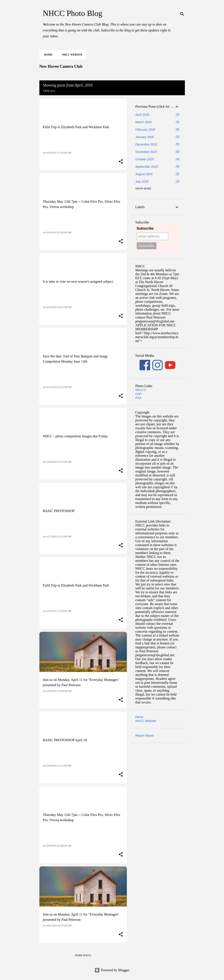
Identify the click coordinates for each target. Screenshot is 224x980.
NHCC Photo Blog (73, 13)
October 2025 (145, 159)
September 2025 (147, 167)
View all (49, 91)
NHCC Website (71, 55)
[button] (121, 162)
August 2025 (144, 174)
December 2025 (146, 144)
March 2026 (143, 122)
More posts (83, 955)
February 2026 (145, 130)
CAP (139, 394)
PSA (138, 398)
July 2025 (142, 182)
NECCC (141, 390)
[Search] (182, 14)
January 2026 (145, 137)
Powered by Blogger (112, 970)
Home (47, 55)
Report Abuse (145, 736)
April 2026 (142, 115)
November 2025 (146, 152)
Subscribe (145, 228)
